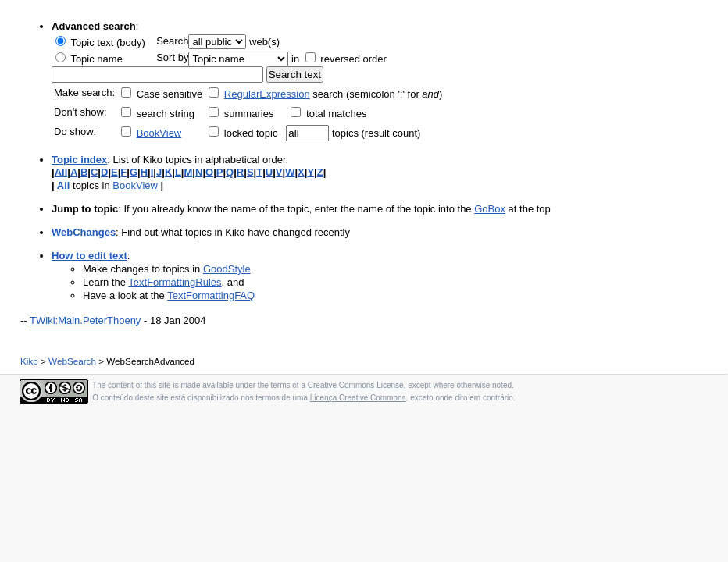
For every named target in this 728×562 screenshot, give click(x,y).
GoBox (490, 209)
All (61, 172)
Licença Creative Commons (358, 398)
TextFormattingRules (175, 282)
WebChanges (84, 232)
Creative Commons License (356, 385)
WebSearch (72, 361)
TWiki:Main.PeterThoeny (85, 320)
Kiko (29, 361)
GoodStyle (227, 269)
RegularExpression (267, 94)
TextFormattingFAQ (211, 295)
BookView (159, 133)
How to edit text (89, 256)
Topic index (79, 160)
